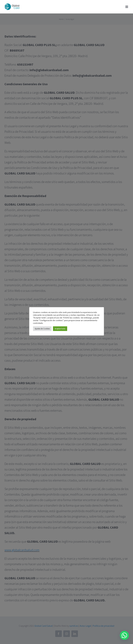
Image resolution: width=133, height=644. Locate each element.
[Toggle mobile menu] (127, 7)
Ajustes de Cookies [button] (42, 329)
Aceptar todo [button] (60, 329)
